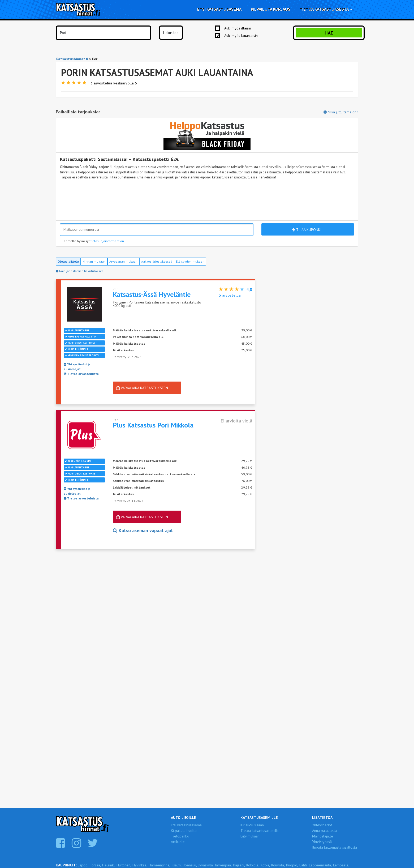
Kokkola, (253, 865)
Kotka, (265, 865)
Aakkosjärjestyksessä (157, 261)
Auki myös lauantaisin (241, 36)
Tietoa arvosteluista (81, 374)
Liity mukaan (250, 836)
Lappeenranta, (320, 865)
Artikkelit (178, 842)
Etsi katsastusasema (219, 9)
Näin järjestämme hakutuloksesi (80, 271)
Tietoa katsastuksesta (326, 9)
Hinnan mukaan (94, 261)
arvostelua (230, 295)
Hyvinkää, (140, 865)
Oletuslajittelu (68, 261)
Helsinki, (109, 865)
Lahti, (303, 865)
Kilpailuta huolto (184, 831)
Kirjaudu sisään (252, 825)
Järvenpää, (223, 865)
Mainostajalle (323, 836)
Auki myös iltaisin (238, 28)
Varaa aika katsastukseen (142, 388)
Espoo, (83, 865)
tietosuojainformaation (107, 241)
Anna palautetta (324, 831)
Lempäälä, (341, 865)
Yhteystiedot (322, 825)
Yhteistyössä (322, 842)
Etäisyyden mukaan (190, 261)
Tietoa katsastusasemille (260, 831)
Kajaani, (239, 865)
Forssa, (95, 865)
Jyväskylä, (206, 865)
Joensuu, (190, 865)
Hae (329, 33)
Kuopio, (292, 865)
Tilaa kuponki (307, 230)
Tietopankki (180, 836)
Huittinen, (124, 865)
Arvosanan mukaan (123, 261)
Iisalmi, (177, 865)
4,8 (249, 289)
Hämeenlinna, (159, 865)
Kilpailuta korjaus (271, 9)
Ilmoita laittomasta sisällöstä (335, 847)
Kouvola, (278, 865)
